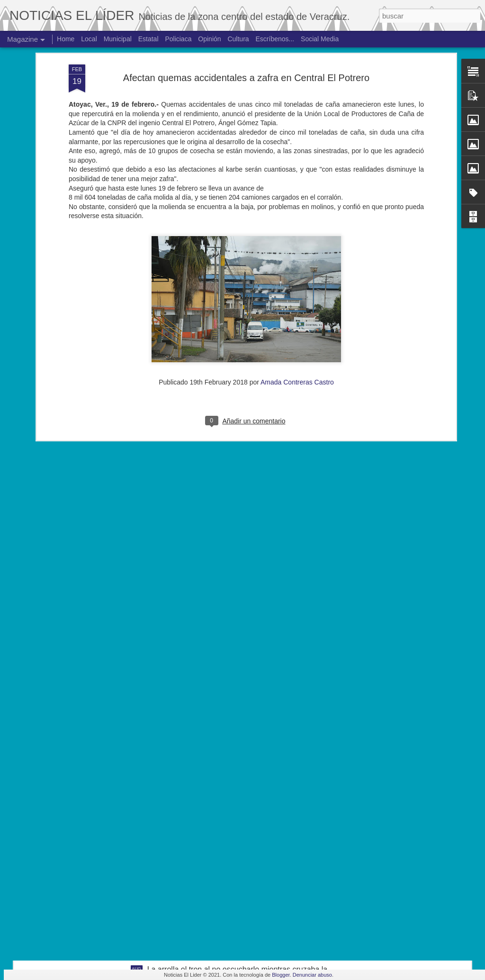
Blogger (281, 975)
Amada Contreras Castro (297, 255)
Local (89, 39)
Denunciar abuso (312, 975)
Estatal (148, 39)
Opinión (209, 39)
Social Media (320, 39)
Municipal (118, 39)
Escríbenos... (275, 39)
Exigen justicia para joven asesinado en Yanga (225, 754)
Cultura (238, 39)
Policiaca (178, 39)
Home (66, 39)
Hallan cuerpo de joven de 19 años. (207, 862)
